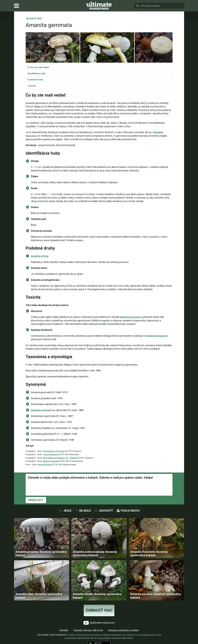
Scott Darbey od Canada (54, 451)
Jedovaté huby (34, 19)
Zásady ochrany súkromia (88, 630)
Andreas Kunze (45, 465)
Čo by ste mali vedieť (38, 67)
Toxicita (32, 86)
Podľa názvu (130, 511)
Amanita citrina (40, 256)
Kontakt (64, 630)
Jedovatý (106, 511)
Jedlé (67, 511)
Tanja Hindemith (50, 454)
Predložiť (36, 500)
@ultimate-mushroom (99, 623)
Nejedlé (85, 511)
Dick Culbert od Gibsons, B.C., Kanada (60, 458)
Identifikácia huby (36, 74)
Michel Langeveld (51, 461)
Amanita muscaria (130, 317)
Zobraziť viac (99, 610)
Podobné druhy (35, 80)
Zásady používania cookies (123, 630)
